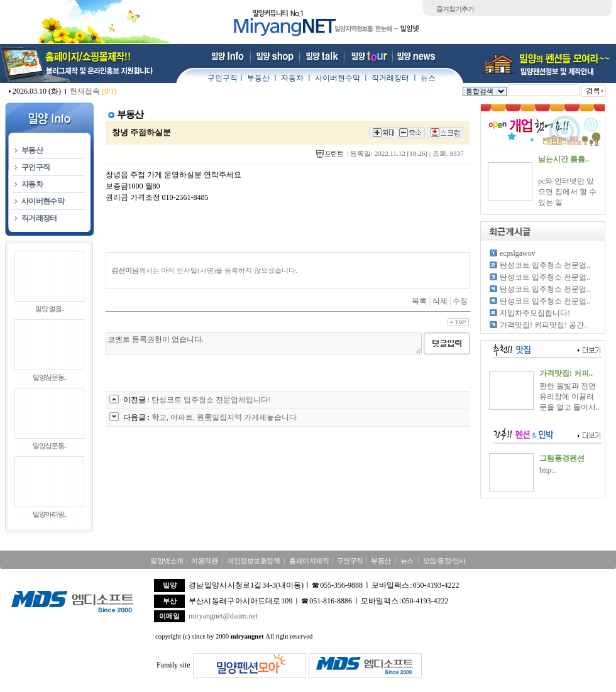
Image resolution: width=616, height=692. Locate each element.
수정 (460, 301)
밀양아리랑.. (50, 514)
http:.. (548, 470)
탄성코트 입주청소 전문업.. (545, 265)
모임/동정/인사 (444, 561)
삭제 (440, 301)
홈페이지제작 (309, 561)
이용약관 (204, 561)
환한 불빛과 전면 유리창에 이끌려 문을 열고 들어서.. (569, 397)
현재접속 (93, 91)
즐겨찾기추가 (455, 9)
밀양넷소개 (167, 561)
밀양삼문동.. (50, 377)
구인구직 (223, 78)
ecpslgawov (518, 253)
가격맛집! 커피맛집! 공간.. (544, 325)
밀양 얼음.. (49, 309)
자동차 (292, 78)
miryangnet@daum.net (223, 616)
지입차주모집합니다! (535, 313)
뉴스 (428, 78)
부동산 (258, 78)
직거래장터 (390, 78)
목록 (419, 301)
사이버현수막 (338, 78)
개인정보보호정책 (253, 561)
